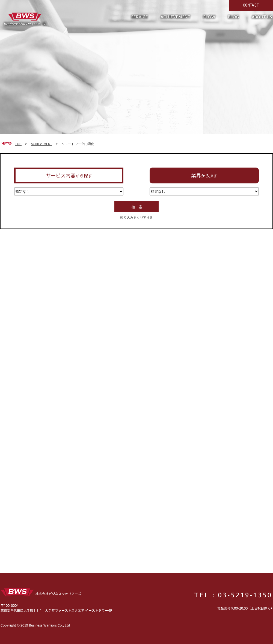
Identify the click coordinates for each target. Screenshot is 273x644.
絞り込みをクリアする (136, 217)
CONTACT (251, 5)
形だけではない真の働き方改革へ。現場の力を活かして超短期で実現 (25, 19)
